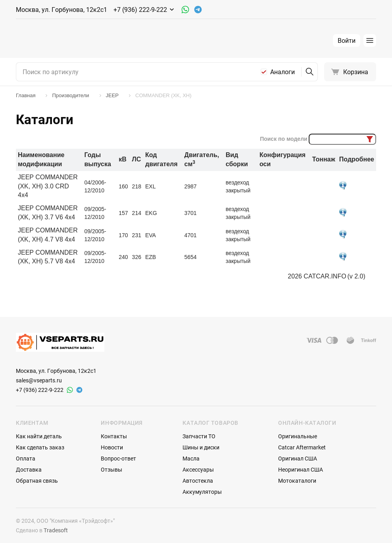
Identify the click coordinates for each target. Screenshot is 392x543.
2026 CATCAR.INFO (317, 276)
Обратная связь (37, 481)
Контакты (114, 436)
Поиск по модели (284, 139)
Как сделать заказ (40, 447)
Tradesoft (56, 530)
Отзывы (111, 469)
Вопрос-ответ (118, 458)
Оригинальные (298, 436)
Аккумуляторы (202, 492)
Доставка (29, 469)
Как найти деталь (39, 436)
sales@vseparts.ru (39, 380)
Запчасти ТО (199, 436)
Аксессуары (198, 469)
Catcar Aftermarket (302, 447)
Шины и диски (201, 447)
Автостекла (198, 481)
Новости (112, 447)
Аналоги (282, 72)
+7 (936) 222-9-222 (40, 390)
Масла (191, 458)
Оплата (26, 458)
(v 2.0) (356, 276)
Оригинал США (298, 458)
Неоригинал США (301, 469)
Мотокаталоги (297, 481)
